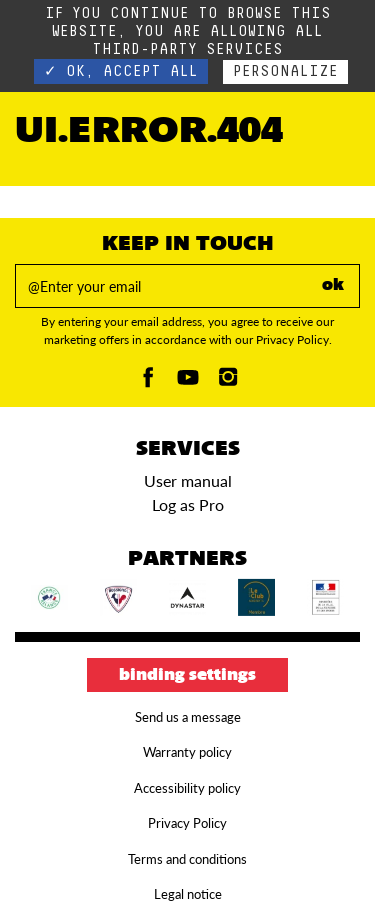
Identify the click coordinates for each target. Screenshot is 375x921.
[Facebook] (148, 382)
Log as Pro (188, 504)
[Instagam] (228, 382)
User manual (188, 480)
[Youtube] (188, 382)
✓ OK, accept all (121, 71)
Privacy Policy (187, 823)
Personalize (285, 71)
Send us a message (188, 717)
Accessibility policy (187, 788)
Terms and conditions (187, 859)
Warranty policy (187, 752)
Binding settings (187, 676)
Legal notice (188, 894)
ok (333, 286)
